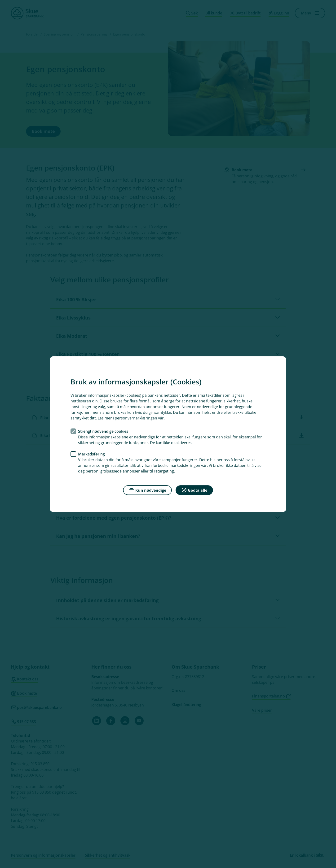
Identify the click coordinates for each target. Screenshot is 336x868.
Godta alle (194, 490)
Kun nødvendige (147, 490)
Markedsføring (91, 454)
